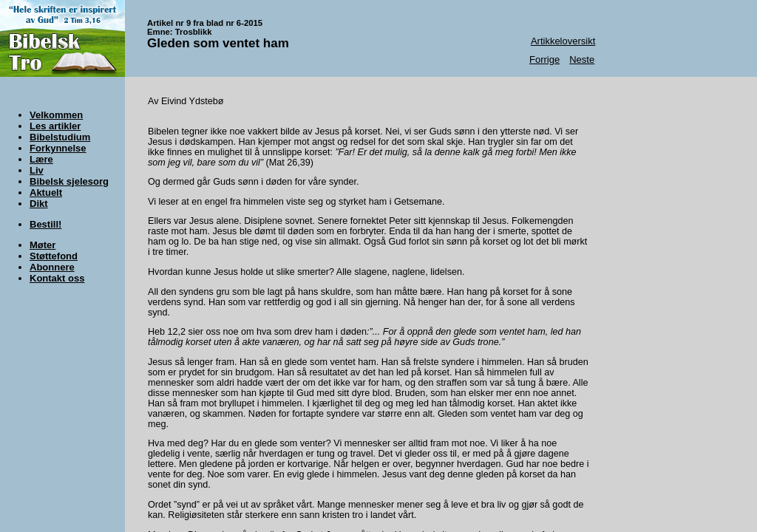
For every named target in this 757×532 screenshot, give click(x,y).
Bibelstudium (60, 137)
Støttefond (54, 256)
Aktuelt (46, 192)
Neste (582, 59)
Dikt (39, 204)
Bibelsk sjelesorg (69, 181)
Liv (37, 170)
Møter (43, 245)
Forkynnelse (58, 148)
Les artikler (55, 126)
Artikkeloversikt (563, 41)
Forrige (544, 59)
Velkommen (56, 115)
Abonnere (52, 267)
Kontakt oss (57, 278)
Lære (41, 159)
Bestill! (45, 224)
